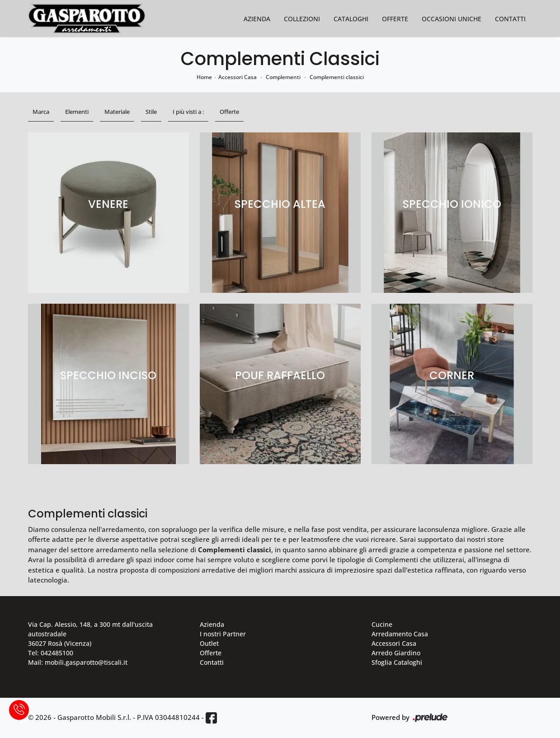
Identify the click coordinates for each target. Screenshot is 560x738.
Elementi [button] (77, 112)
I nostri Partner (223, 634)
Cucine (382, 624)
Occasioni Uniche (452, 19)
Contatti (510, 19)
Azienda (257, 19)
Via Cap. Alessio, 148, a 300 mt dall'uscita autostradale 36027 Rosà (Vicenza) (90, 634)
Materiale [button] (117, 112)
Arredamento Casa (400, 634)
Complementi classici (337, 77)
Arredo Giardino (396, 653)
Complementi (283, 77)
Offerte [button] (229, 112)
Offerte (395, 19)
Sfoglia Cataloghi (397, 662)
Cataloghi (351, 19)
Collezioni (302, 19)
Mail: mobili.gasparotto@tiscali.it (78, 662)
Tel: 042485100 (51, 653)
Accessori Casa (238, 77)
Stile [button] (151, 112)
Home (204, 77)
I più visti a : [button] (188, 112)
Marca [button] (41, 112)
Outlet (209, 643)
